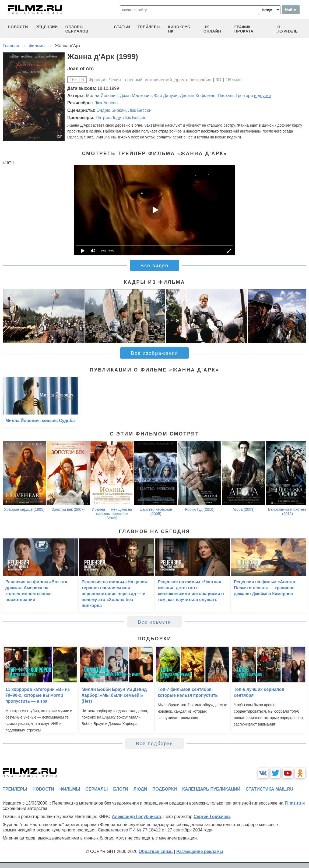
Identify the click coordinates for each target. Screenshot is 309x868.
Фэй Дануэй (166, 96)
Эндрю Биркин (111, 110)
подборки (165, 789)
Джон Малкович (136, 96)
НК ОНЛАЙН (212, 29)
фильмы (70, 789)
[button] (299, 316)
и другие (263, 96)
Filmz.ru (293, 803)
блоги (120, 789)
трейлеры (149, 27)
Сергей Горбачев (212, 817)
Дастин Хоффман (198, 96)
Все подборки (154, 744)
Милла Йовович (102, 96)
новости (18, 27)
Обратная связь (156, 851)
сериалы (96, 789)
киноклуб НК (179, 29)
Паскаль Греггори (235, 96)
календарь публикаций (211, 789)
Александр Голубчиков (136, 817)
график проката (244, 29)
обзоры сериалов (77, 29)
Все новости (155, 622)
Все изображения (154, 353)
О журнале (287, 29)
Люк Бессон (106, 103)
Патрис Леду (108, 118)
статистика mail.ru (270, 789)
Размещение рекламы (200, 851)
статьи (122, 27)
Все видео (154, 266)
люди (140, 789)
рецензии (47, 27)
